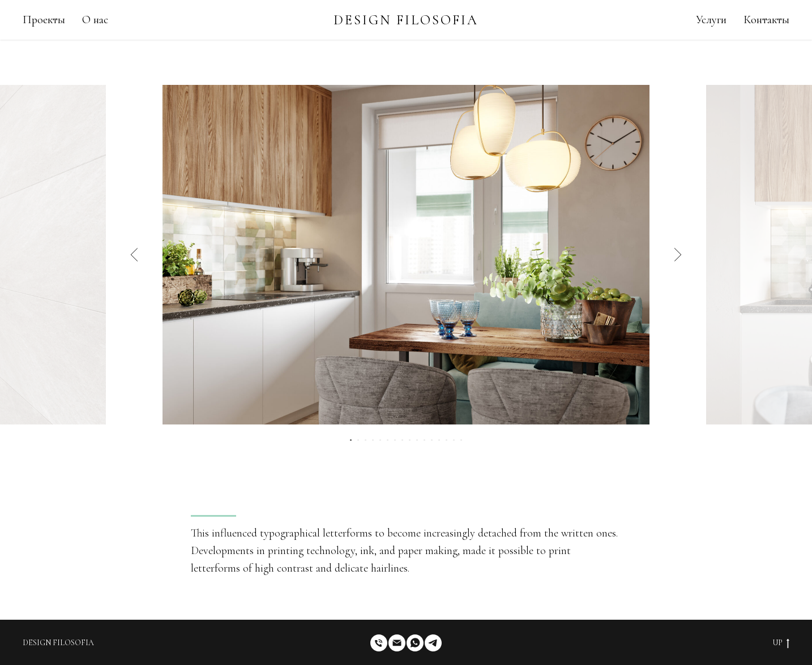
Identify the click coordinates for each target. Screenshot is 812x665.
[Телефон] (379, 643)
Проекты (44, 20)
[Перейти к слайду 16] (461, 440)
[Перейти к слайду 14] (446, 440)
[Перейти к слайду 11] (424, 440)
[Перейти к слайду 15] (454, 440)
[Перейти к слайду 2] (358, 440)
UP (781, 643)
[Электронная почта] (397, 643)
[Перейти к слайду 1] (351, 440)
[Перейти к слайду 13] (439, 440)
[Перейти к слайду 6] (388, 440)
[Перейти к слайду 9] (410, 440)
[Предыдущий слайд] (134, 255)
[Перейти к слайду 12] (432, 440)
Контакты (766, 20)
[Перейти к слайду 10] (417, 440)
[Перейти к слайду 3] (366, 440)
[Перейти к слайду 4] (373, 440)
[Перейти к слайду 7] (395, 440)
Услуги (711, 20)
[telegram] (433, 643)
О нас (95, 20)
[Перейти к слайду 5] (380, 440)
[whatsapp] (415, 643)
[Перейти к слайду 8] (402, 440)
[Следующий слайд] (678, 255)
